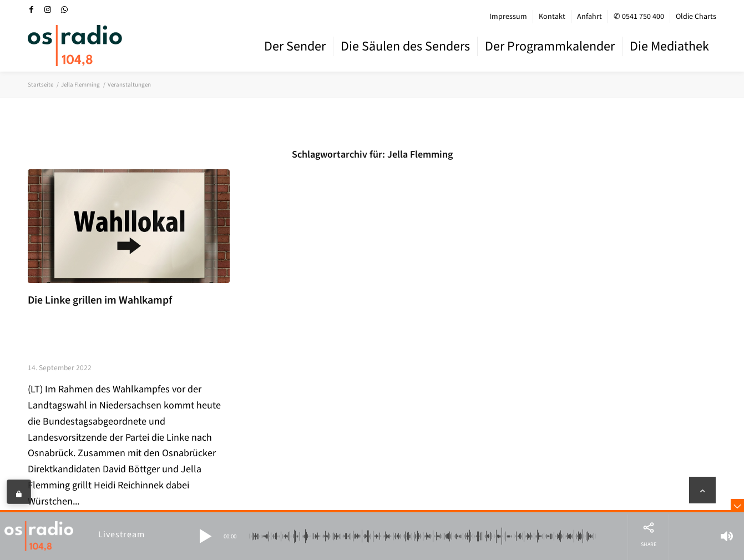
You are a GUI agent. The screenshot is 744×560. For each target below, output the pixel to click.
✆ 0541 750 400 (639, 17)
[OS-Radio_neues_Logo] (75, 46)
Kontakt (552, 17)
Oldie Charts (696, 17)
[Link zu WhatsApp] (64, 9)
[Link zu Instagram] (48, 9)
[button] (205, 536)
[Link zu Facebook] (31, 9)
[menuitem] (508, 17)
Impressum (508, 17)
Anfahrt (589, 17)
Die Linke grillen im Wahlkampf (100, 300)
